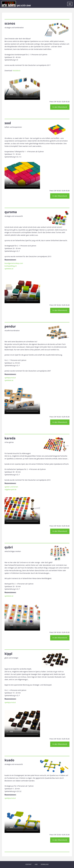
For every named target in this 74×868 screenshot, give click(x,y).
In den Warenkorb (60, 107)
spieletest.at (9, 269)
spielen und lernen (11, 487)
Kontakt (28, 864)
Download (45, 864)
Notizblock (17, 71)
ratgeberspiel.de (10, 489)
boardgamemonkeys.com (14, 263)
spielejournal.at (10, 378)
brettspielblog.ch (11, 266)
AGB (36, 864)
